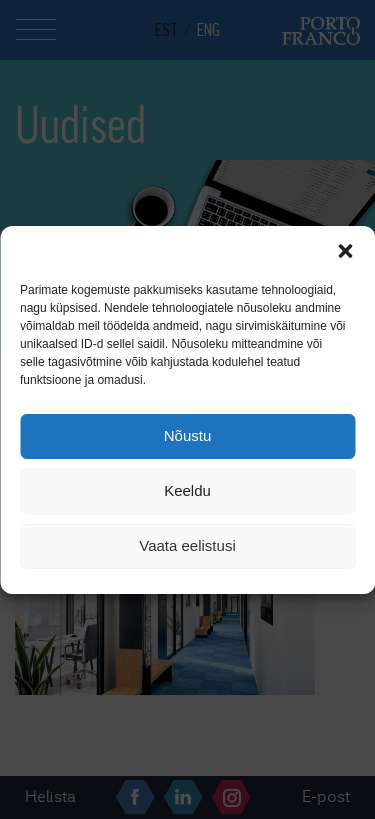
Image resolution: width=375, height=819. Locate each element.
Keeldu (187, 490)
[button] (345, 251)
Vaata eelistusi (187, 545)
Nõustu (188, 435)
